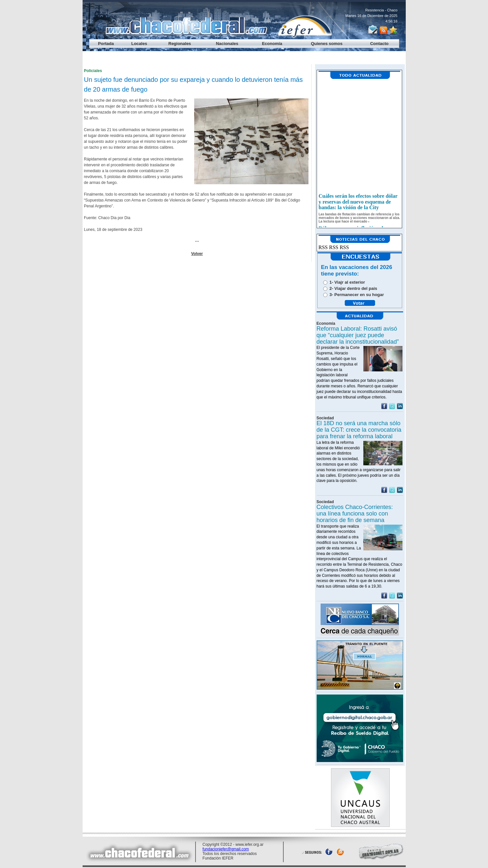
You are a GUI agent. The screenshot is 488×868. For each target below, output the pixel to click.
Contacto (379, 44)
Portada (106, 44)
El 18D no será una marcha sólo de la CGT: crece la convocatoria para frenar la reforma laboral (359, 430)
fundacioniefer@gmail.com (226, 849)
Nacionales (227, 44)
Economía (272, 44)
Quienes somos (327, 44)
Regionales (180, 44)
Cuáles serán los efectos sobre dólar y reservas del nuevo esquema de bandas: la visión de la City (358, 204)
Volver (197, 254)
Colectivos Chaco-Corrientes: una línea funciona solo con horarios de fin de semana (355, 514)
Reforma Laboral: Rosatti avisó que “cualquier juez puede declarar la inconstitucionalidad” (358, 335)
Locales (139, 44)
